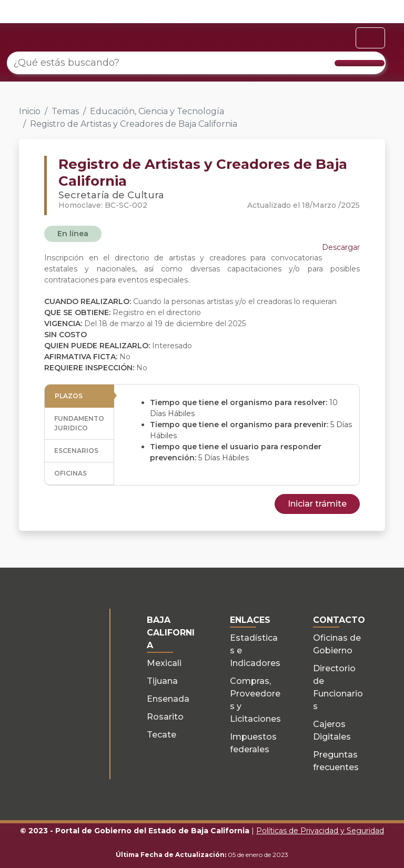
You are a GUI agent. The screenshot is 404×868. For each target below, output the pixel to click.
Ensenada (168, 699)
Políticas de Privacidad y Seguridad (320, 831)
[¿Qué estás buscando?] (196, 63)
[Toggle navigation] (370, 38)
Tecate (161, 735)
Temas (65, 111)
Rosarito (165, 717)
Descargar (341, 247)
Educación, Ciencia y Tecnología (157, 111)
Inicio (30, 111)
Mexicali (164, 663)
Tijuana (162, 681)
